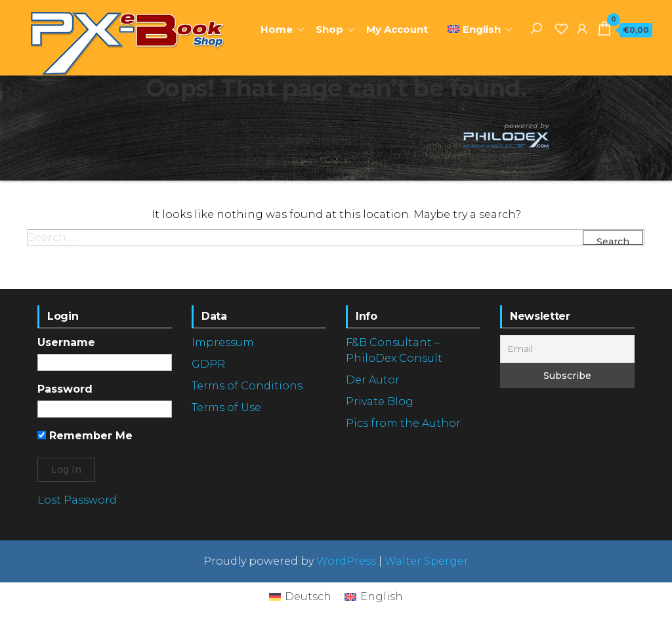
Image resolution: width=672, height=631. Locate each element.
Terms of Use (226, 407)
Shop (329, 29)
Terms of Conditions (247, 386)
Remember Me (85, 436)
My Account (397, 29)
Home (277, 29)
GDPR (208, 364)
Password (65, 389)
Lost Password (77, 500)
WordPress (346, 561)
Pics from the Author (403, 423)
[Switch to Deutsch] (300, 597)
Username (66, 342)
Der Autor (373, 380)
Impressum (223, 342)
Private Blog (380, 402)
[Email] (567, 349)
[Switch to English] (374, 597)
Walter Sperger (427, 561)
